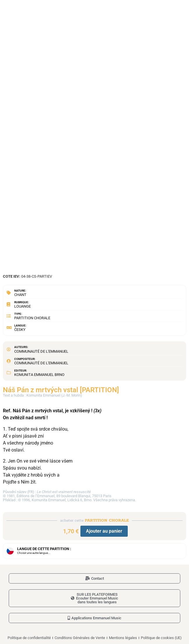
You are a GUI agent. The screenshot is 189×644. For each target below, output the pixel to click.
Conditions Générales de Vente (80, 638)
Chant (20, 295)
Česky (20, 330)
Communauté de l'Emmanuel (41, 351)
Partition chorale (32, 318)
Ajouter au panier (104, 531)
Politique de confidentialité (29, 638)
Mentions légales (123, 638)
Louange (22, 306)
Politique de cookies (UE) (161, 638)
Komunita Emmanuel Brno (39, 375)
